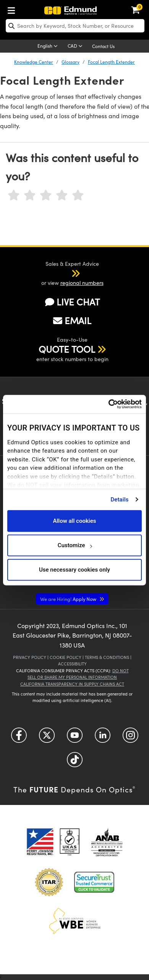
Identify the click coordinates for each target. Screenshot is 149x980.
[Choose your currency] (76, 47)
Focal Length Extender (111, 62)
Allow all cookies (74, 521)
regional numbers (82, 283)
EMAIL (72, 320)
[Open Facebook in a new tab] (19, 738)
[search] (75, 26)
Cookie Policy (66, 657)
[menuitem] (13, 9)
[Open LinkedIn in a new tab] (103, 738)
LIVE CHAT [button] (72, 302)
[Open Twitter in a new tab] (47, 738)
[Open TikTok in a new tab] (75, 762)
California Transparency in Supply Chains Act (72, 684)
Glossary (70, 62)
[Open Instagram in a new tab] (130, 738)
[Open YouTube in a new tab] (75, 738)
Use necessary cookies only (74, 570)
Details (119, 500)
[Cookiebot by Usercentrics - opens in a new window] (108, 404)
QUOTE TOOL (67, 349)
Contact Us (103, 46)
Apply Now (69, 599)
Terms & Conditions (107, 657)
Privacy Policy (30, 657)
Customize (75, 545)
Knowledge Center (34, 62)
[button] (66, 273)
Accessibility (72, 664)
